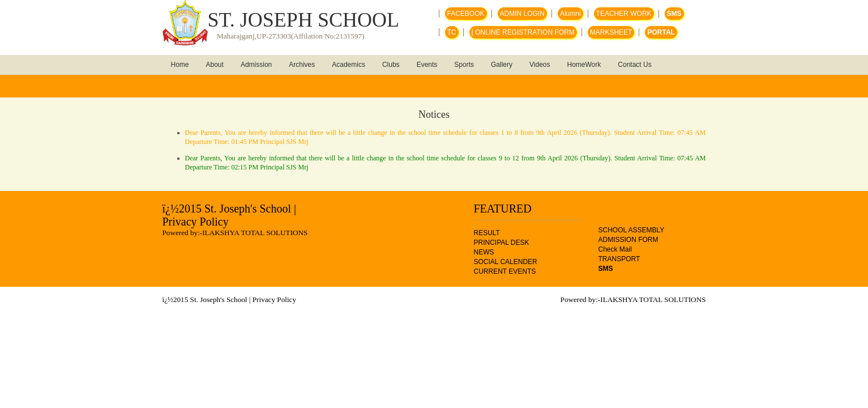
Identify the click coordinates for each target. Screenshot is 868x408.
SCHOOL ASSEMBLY (632, 230)
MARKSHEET (611, 32)
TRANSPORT (619, 259)
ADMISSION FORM (628, 240)
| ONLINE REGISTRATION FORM (523, 32)
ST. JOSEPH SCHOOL (303, 20)
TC (452, 32)
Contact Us (634, 65)
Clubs (391, 65)
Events (427, 65)
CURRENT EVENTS (505, 271)
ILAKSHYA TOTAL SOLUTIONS (255, 233)
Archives (302, 65)
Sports (464, 65)
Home (180, 65)
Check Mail (615, 249)
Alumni (570, 14)
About (215, 65)
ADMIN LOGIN (522, 14)
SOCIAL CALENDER (506, 262)
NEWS (484, 252)
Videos (540, 65)
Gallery (502, 65)
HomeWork (584, 65)
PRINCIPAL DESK (502, 243)
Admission (256, 65)
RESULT (487, 233)
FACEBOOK (466, 14)
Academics (349, 65)
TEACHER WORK (624, 14)
